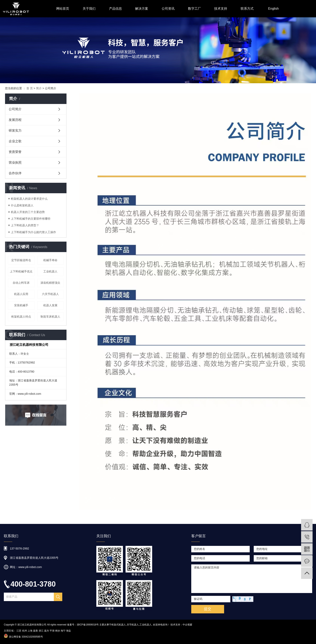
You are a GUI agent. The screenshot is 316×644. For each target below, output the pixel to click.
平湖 (52, 631)
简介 (39, 88)
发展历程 (15, 120)
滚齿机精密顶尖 (50, 283)
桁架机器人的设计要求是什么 (29, 199)
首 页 (30, 88)
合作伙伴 (15, 173)
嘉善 (35, 631)
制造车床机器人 (50, 317)
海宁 (63, 631)
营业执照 (15, 163)
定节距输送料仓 (21, 260)
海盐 (69, 631)
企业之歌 (15, 141)
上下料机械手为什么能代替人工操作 (33, 232)
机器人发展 (50, 305)
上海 (30, 631)
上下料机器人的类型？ (25, 225)
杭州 (25, 631)
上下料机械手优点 (21, 271)
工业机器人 (50, 271)
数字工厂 (194, 9)
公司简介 (15, 109)
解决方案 (142, 9)
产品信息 (115, 9)
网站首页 (63, 9)
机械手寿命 (50, 260)
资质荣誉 (15, 152)
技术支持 (221, 9)
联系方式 (247, 9)
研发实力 (15, 130)
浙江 (41, 631)
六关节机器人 (50, 294)
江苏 (19, 631)
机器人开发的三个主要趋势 (28, 212)
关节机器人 (133, 625)
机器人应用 (21, 294)
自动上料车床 (21, 283)
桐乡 (58, 631)
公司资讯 (168, 9)
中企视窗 (187, 625)
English (273, 9)
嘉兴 (47, 631)
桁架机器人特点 (21, 317)
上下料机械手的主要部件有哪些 (31, 219)
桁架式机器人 (119, 625)
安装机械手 (21, 305)
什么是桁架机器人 (22, 205)
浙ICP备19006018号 (88, 625)
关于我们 (89, 9)
